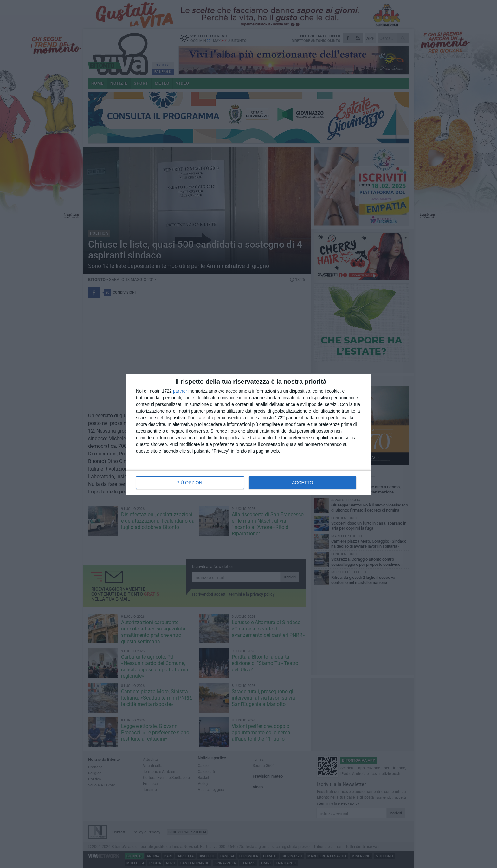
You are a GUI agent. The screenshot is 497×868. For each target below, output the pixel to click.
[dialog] (248, 434)
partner (180, 391)
